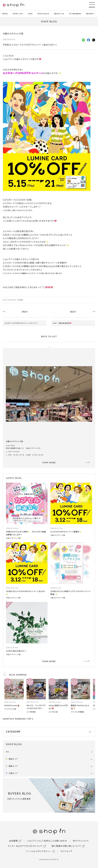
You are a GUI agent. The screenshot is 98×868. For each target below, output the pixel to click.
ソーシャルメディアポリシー (39, 851)
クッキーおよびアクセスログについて (25, 846)
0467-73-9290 (14, 451)
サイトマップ (66, 851)
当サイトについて (81, 841)
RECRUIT (90, 14)
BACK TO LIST (49, 337)
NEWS (5, 14)
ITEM (30, 14)
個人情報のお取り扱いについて (66, 846)
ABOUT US (59, 14)
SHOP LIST (18, 14)
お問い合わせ (61, 841)
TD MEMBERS (75, 14)
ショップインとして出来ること (41, 841)
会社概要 (13, 841)
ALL (8, 752)
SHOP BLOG (43, 14)
